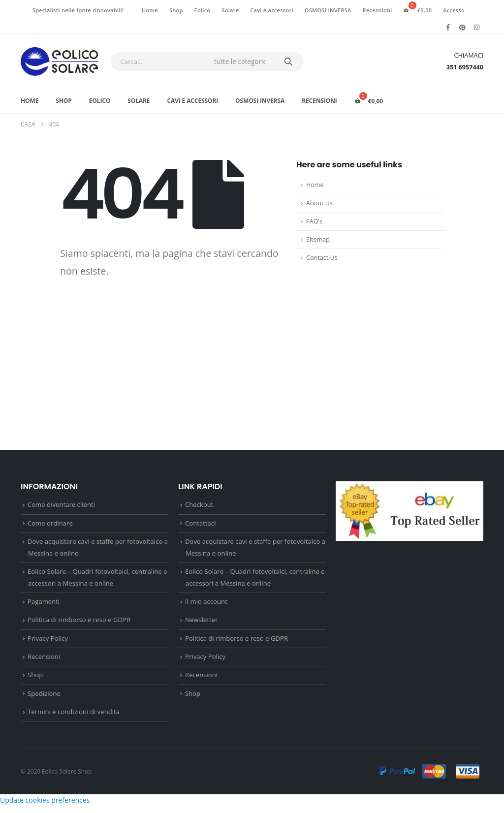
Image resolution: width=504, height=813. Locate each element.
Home (150, 10)
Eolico (203, 10)
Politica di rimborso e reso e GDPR (79, 624)
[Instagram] (477, 27)
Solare (230, 10)
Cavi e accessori (272, 10)
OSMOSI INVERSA (328, 10)
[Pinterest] (463, 27)
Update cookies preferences (45, 807)
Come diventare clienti (61, 505)
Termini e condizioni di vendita (74, 718)
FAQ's (314, 221)
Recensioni (378, 10)
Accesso (454, 10)
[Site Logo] (59, 62)
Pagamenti (44, 604)
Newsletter (201, 624)
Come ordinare (50, 524)
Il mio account (206, 604)
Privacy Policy (48, 642)
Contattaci (201, 524)
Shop (176, 10)
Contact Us (322, 258)
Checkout (199, 505)
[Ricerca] (288, 62)
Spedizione (44, 699)
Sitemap (318, 239)
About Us (319, 203)
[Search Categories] (241, 62)
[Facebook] (448, 27)
